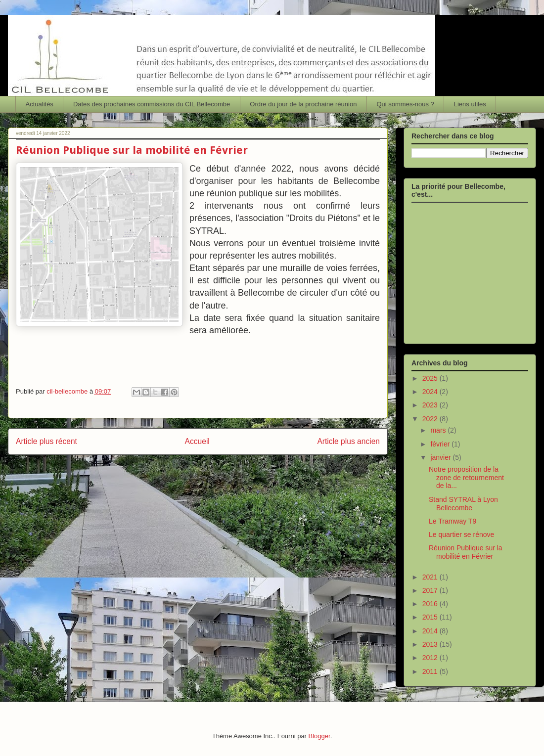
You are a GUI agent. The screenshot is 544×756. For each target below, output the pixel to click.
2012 (431, 658)
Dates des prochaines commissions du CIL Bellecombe (152, 104)
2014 (431, 631)
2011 (431, 671)
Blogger (319, 736)
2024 (431, 392)
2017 (431, 590)
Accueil (197, 441)
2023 (431, 405)
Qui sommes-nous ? (405, 104)
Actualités (40, 104)
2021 (431, 577)
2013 (431, 644)
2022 (431, 419)
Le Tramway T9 (453, 521)
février (441, 444)
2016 (431, 604)
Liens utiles (470, 104)
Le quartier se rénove (461, 534)
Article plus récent (46, 441)
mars (439, 430)
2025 (431, 378)
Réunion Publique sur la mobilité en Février (466, 552)
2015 (431, 617)
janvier (441, 457)
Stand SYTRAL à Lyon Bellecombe (463, 504)
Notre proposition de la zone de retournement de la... (466, 478)
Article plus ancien (348, 441)
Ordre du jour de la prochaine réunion (303, 104)
